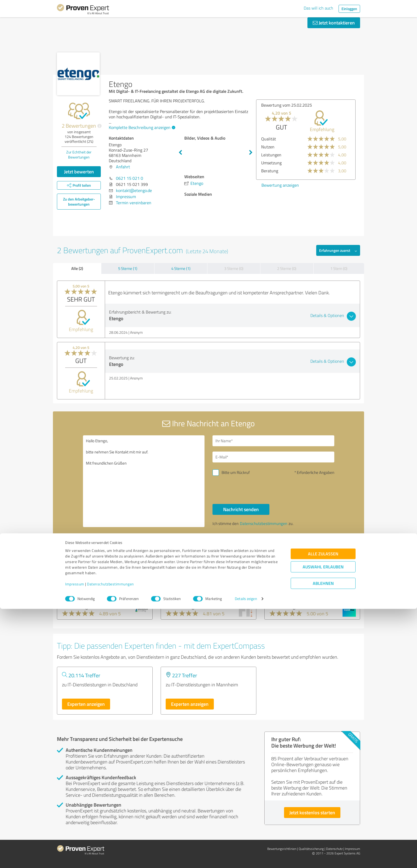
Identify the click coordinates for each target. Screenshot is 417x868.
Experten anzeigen (86, 704)
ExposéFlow (283, 590)
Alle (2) (77, 268)
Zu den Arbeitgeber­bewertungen (79, 202)
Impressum (75, 843)
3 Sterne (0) (234, 268)
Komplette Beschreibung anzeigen (141, 127)
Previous (180, 153)
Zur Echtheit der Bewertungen (79, 155)
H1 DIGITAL (178, 590)
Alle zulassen (323, 813)
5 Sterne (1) (128, 268)
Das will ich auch (318, 8)
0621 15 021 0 (130, 178)
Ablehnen (323, 843)
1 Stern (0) (339, 268)
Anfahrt (123, 167)
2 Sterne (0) (287, 268)
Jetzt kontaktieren (334, 23)
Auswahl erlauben (323, 826)
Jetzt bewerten (79, 172)
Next (251, 153)
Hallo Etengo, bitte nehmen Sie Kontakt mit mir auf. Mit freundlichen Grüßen (144, 481)
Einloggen (349, 9)
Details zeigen (246, 858)
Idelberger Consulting (85, 590)
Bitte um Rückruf (236, 472)
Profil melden (238, 552)
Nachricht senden (241, 509)
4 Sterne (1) (181, 268)
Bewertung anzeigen (280, 185)
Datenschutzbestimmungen (110, 843)
